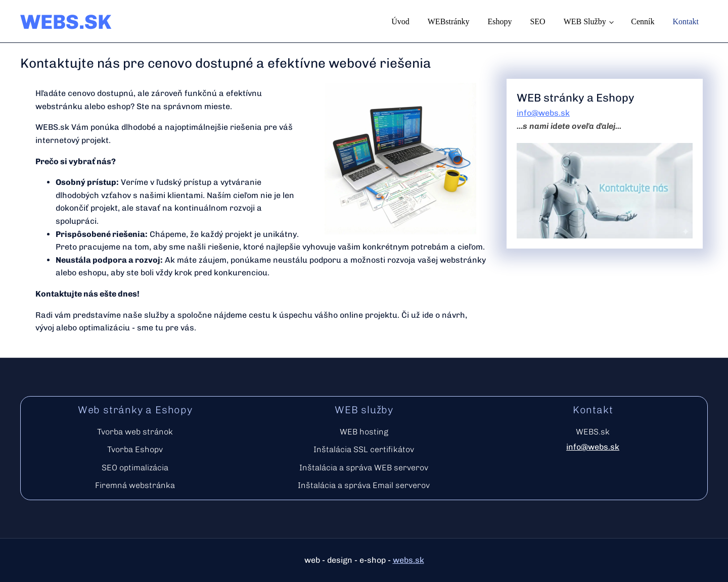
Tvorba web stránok (135, 432)
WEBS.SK (66, 22)
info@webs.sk (543, 113)
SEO (537, 21)
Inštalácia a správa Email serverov (364, 485)
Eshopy (499, 21)
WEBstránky (449, 21)
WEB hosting (364, 432)
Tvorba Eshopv (135, 449)
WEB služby (585, 21)
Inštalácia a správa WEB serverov (364, 468)
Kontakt (686, 21)
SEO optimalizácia (135, 468)
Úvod (400, 21)
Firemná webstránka (135, 485)
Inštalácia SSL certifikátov (364, 449)
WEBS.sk (593, 432)
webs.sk (408, 560)
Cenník (643, 21)
